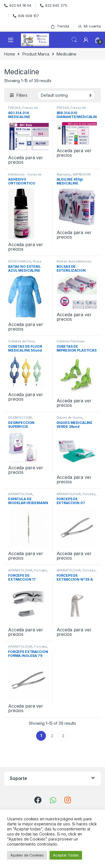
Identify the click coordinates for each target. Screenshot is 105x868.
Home (10, 54)
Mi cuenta (89, 26)
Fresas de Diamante (23, 109)
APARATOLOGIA (20, 494)
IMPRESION (82, 174)
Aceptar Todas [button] (66, 855)
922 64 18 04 (18, 5)
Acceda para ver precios (26, 160)
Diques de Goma (69, 417)
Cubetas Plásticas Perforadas (71, 343)
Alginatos (64, 174)
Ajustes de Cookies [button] (27, 855)
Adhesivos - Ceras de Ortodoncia (25, 176)
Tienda (60, 26)
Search (74, 40)
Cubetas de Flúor (21, 341)
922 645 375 (53, 5)
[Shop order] (66, 95)
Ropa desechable (25, 263)
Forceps (89, 494)
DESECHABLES (20, 261)
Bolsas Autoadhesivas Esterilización (74, 263)
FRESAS (14, 108)
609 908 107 (26, 16)
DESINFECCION (20, 417)
